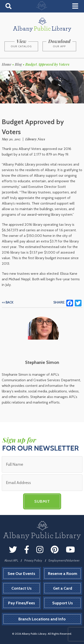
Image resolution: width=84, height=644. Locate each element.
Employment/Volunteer (64, 560)
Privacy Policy (33, 560)
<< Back (8, 302)
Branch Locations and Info (42, 619)
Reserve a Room (63, 574)
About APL (11, 560)
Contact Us (22, 588)
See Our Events (21, 574)
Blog (18, 64)
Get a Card (63, 588)
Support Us (62, 603)
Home (7, 64)
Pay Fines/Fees (22, 603)
